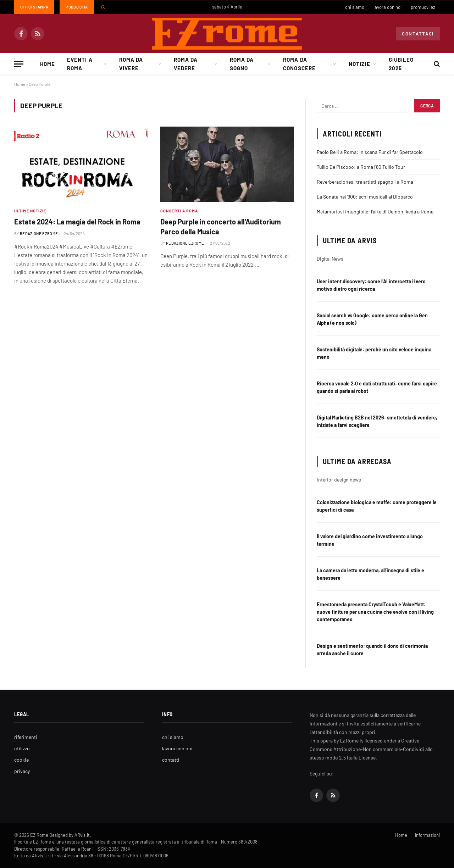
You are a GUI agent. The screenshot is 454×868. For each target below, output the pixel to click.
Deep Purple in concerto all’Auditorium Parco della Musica (221, 226)
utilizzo (22, 748)
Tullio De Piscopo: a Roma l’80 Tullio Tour (361, 167)
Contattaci (418, 34)
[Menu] (19, 64)
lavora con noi (387, 7)
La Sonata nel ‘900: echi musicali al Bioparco (365, 197)
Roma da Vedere (186, 64)
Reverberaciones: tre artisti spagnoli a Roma (365, 182)
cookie (21, 760)
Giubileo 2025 (401, 64)
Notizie (359, 64)
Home (48, 64)
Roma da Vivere (131, 64)
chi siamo (355, 7)
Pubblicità (77, 7)
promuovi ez (423, 7)
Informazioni (427, 835)
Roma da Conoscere (299, 64)
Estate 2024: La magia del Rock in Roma (77, 222)
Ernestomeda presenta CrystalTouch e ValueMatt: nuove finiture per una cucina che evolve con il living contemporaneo (375, 612)
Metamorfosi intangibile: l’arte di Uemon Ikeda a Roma (375, 212)
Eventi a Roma (80, 64)
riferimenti (26, 737)
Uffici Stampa (34, 7)
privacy (22, 771)
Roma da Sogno (242, 64)
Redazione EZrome (39, 233)
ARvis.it (82, 835)
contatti (171, 760)
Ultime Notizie (30, 211)
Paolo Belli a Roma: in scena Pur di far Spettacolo (370, 152)
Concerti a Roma (179, 211)
